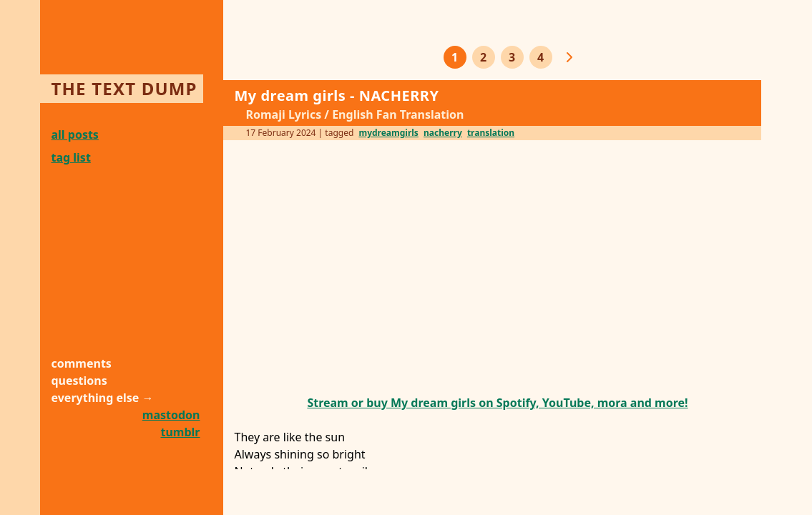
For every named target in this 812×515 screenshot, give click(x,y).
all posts (75, 134)
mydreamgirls (388, 133)
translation (491, 133)
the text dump (124, 88)
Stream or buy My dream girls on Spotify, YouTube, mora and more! (497, 403)
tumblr (181, 432)
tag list (71, 157)
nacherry (443, 133)
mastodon (171, 415)
